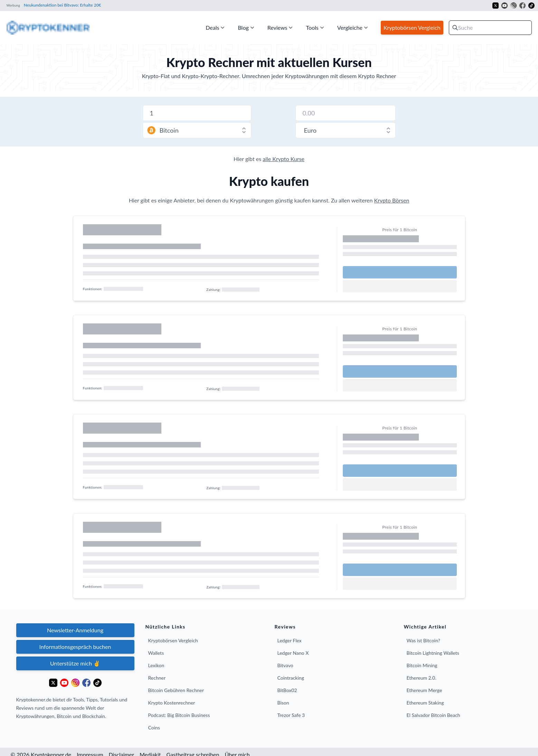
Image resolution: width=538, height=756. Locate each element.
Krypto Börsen (392, 200)
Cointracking (291, 678)
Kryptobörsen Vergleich (173, 640)
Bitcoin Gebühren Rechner (176, 690)
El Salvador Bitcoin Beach (433, 715)
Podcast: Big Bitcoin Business (179, 715)
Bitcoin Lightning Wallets (433, 653)
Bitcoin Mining (422, 665)
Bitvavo (285, 665)
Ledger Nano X (293, 653)
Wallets (156, 653)
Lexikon (156, 665)
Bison (283, 703)
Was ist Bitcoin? (423, 640)
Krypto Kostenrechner (172, 703)
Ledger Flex (290, 640)
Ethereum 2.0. (422, 678)
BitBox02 (287, 690)
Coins (154, 727)
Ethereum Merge (424, 690)
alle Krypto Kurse (284, 159)
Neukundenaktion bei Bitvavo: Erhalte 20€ (62, 5)
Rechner (157, 678)
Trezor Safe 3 (291, 715)
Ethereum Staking (425, 703)
